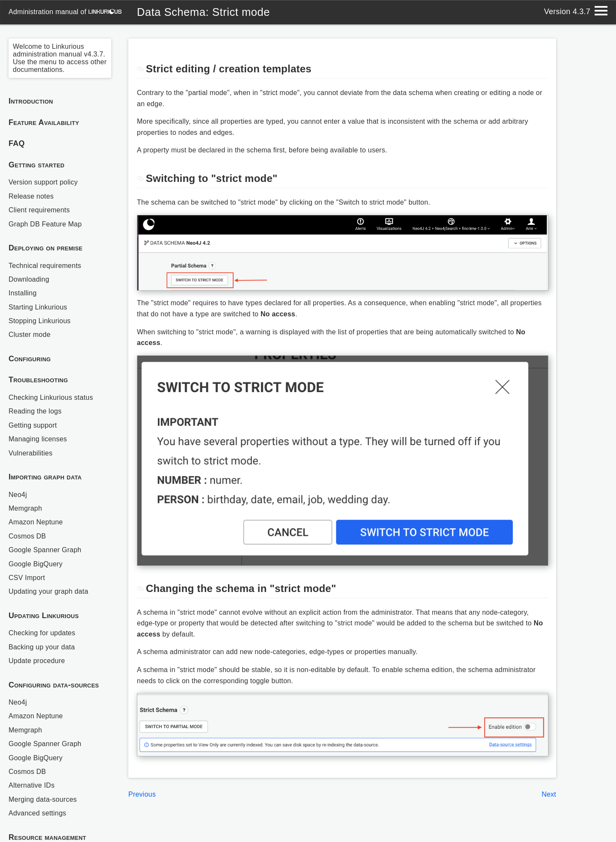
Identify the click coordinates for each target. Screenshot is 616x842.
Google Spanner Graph (45, 550)
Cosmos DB (27, 536)
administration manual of (65, 12)
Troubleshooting (38, 380)
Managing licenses (38, 439)
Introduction (31, 101)
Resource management (47, 837)
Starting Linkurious (38, 307)
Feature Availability (44, 122)
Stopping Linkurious (40, 321)
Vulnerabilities (31, 453)
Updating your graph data (48, 591)
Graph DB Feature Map (45, 224)
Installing (23, 293)
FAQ (17, 143)
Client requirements (39, 210)
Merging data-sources (43, 799)
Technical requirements (45, 266)
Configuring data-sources (54, 685)
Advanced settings (37, 813)
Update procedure (37, 661)
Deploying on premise (46, 248)
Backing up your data (42, 647)
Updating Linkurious (44, 616)
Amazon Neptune (36, 522)
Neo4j (18, 495)
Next (549, 794)
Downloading (29, 279)
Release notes (31, 196)
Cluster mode (30, 335)
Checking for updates (42, 633)
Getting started (37, 165)
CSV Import (27, 578)
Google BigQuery (36, 564)
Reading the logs (35, 411)
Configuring (30, 359)
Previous (142, 794)
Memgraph (25, 508)
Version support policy (43, 182)
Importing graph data (45, 477)
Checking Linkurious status (51, 397)
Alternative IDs (32, 785)
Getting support (33, 425)
